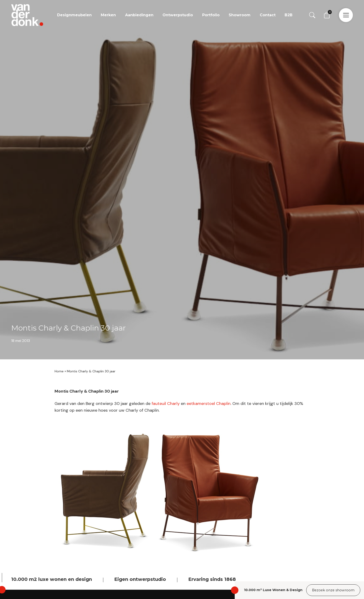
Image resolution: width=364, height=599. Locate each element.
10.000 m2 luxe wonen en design (52, 579)
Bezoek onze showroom (333, 590)
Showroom (240, 15)
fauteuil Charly (166, 404)
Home (59, 371)
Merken (108, 15)
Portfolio (211, 15)
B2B (289, 15)
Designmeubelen (74, 15)
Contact (268, 15)
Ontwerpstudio (178, 15)
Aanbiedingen (139, 15)
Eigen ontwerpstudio (140, 579)
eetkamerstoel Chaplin (209, 404)
